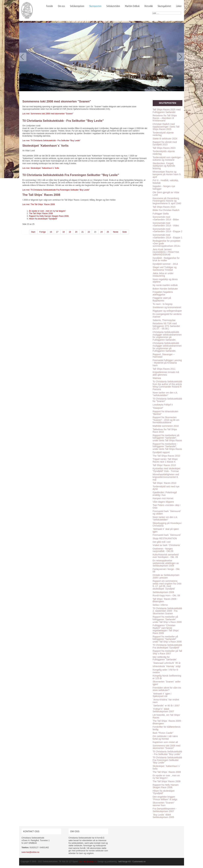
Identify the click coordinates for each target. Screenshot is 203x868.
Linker (179, 6)
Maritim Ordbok (132, 6)
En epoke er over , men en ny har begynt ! (47, 211)
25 (108, 232)
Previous (23, 57)
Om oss (61, 6)
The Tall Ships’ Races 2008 (41, 213)
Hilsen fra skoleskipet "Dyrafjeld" (43, 219)
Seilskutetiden (113, 6)
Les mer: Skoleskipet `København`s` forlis (41, 168)
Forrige (43, 232)
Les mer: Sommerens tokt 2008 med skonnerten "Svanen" (48, 114)
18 (64, 232)
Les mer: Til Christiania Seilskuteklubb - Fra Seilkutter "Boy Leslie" (51, 141)
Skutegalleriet (164, 6)
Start (33, 232)
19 (70, 232)
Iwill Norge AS (125, 862)
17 (57, 232)
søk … (152, 12)
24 (101, 232)
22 (89, 232)
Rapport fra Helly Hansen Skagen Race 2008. (49, 216)
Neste (116, 232)
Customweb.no (139, 862)
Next (180, 57)
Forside (50, 6)
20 (76, 232)
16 (51, 232)
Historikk (149, 6)
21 (83, 232)
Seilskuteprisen (77, 6)
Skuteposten (95, 6)
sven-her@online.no (31, 852)
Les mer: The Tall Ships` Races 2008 (39, 204)
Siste (125, 232)
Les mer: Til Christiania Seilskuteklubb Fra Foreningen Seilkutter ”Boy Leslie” (56, 190)
